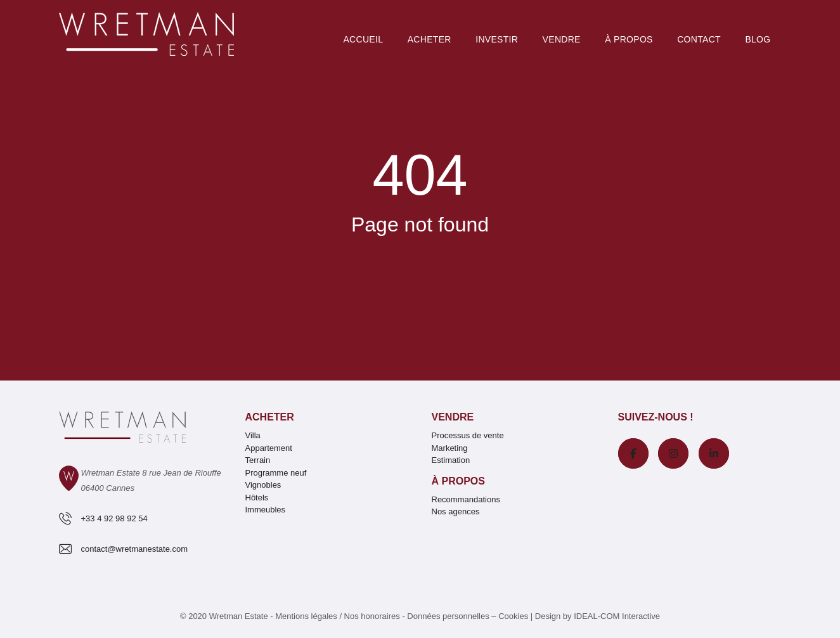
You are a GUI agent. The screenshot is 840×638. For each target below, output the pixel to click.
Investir (497, 39)
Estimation (451, 460)
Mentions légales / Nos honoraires (338, 616)
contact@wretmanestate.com (135, 549)
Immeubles (266, 510)
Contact (699, 39)
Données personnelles (448, 616)
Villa (253, 435)
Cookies (513, 616)
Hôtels (257, 498)
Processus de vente (468, 435)
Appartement (269, 448)
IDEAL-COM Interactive (617, 616)
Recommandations (466, 499)
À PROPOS (629, 39)
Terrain (258, 460)
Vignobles (263, 485)
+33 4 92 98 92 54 (114, 518)
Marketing (450, 448)
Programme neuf (276, 473)
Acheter (430, 39)
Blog (758, 39)
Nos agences (456, 511)
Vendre (562, 39)
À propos (458, 481)
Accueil (363, 39)
